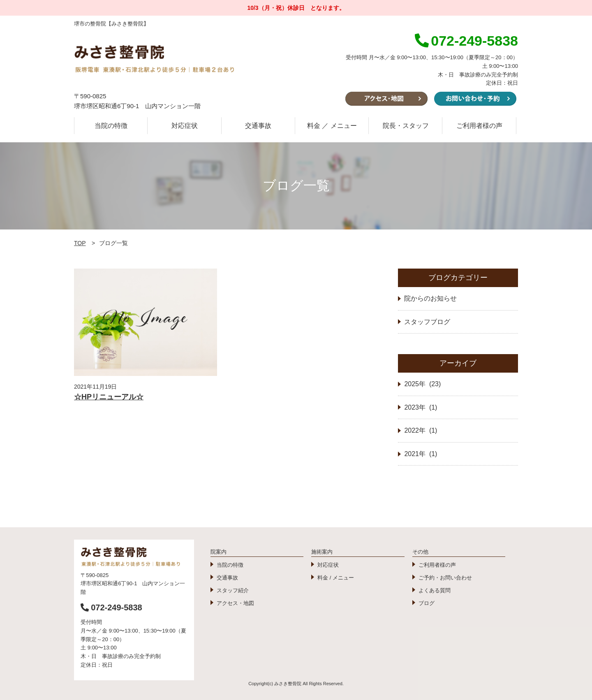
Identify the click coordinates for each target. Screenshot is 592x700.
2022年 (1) (421, 430)
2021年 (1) (421, 454)
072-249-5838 (111, 607)
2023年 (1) (421, 407)
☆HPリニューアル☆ (109, 397)
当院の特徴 (111, 126)
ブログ (427, 603)
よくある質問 (435, 590)
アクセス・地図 (235, 603)
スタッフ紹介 (233, 590)
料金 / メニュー (336, 578)
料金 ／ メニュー (332, 126)
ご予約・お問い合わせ (445, 578)
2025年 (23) (422, 384)
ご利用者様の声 (479, 126)
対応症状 (185, 126)
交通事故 (258, 126)
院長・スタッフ (406, 126)
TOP (80, 243)
